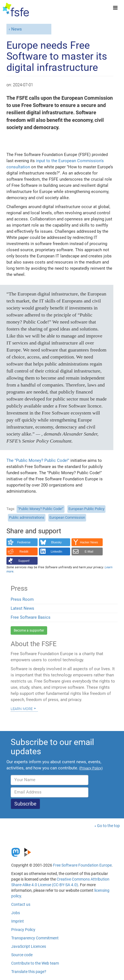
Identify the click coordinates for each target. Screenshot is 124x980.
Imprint (18, 921)
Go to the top (108, 826)
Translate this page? (29, 972)
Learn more (22, 708)
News (17, 29)
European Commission (67, 517)
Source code (22, 955)
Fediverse (24, 542)
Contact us (21, 904)
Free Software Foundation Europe (82, 865)
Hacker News (89, 542)
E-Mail (89, 551)
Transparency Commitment (35, 938)
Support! (24, 561)
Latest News (22, 608)
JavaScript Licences (29, 946)
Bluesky (56, 542)
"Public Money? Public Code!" (41, 509)
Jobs (16, 913)
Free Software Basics (31, 617)
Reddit (24, 551)
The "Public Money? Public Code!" (38, 460)
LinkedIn (57, 551)
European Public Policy (86, 509)
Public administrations (27, 517)
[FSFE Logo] (16, 10)
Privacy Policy (23, 930)
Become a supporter (29, 630)
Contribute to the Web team (35, 963)
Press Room (22, 599)
